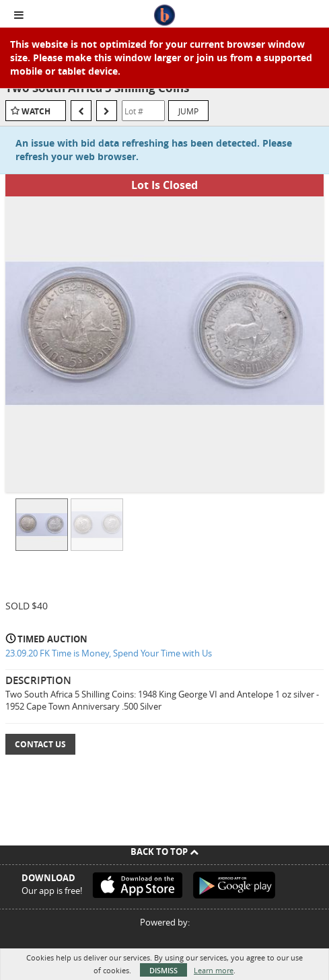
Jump (188, 111)
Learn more (214, 970)
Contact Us (40, 744)
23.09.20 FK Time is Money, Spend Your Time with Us (109, 653)
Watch (36, 111)
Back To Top (164, 852)
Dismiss (163, 970)
